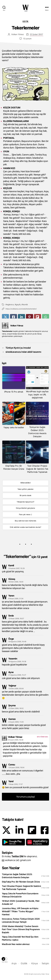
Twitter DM (17, 856)
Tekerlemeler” (26, 556)
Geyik (25, 21)
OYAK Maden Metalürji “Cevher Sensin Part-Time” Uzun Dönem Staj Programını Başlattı (21, 929)
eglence (10, 305)
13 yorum (27, 39)
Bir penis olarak (25, 495)
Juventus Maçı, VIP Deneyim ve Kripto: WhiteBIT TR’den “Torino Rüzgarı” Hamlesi (20, 911)
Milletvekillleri (26, 483)
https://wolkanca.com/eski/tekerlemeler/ (21, 309)
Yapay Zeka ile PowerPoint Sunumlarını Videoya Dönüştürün (20, 895)
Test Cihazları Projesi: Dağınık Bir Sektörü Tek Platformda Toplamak (21, 888)
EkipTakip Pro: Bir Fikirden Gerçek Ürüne (21, 882)
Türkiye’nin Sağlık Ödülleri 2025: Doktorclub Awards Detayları (17, 876)
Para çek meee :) (25, 514)
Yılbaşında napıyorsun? (25, 502)
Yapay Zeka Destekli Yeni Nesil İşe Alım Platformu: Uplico (20, 938)
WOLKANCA (26, 7)
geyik (18, 305)
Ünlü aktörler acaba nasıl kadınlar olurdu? (25, 527)
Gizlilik (24, 963)
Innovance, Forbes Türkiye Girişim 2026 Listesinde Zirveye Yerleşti (21, 920)
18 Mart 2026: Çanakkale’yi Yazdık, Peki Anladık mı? (21, 902)
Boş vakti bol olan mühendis (25, 521)
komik (25, 305)
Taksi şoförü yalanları (25, 489)
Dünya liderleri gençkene (25, 508)
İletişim (45, 963)
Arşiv (14, 963)
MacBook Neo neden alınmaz (16, 944)
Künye (35, 963)
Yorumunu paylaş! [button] (26, 797)
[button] (14, 842)
